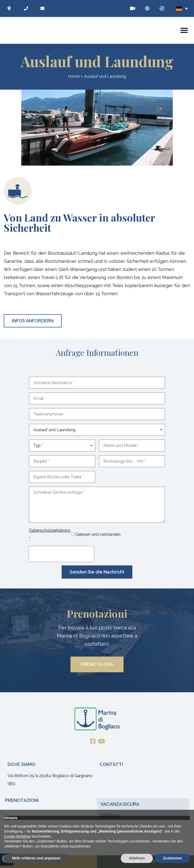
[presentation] (61, 554)
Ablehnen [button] (137, 858)
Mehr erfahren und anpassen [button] (36, 858)
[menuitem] (182, 8)
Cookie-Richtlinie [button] (17, 836)
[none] (182, 8)
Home (74, 77)
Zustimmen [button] (172, 858)
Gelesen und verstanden (98, 535)
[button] (184, 30)
